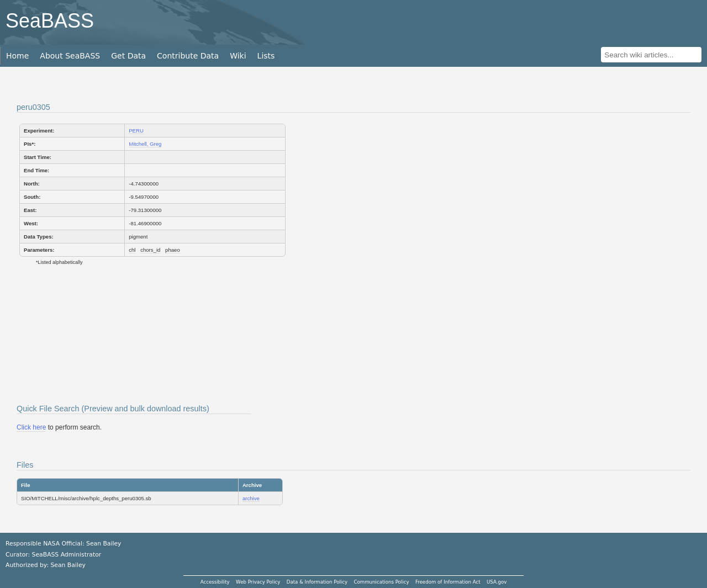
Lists (266, 56)
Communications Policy (381, 582)
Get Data (128, 56)
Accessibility (215, 582)
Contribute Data (188, 56)
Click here (31, 427)
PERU (136, 131)
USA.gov (497, 582)
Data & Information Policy (317, 582)
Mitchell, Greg (145, 144)
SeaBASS (50, 21)
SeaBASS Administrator (67, 555)
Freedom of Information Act (448, 582)
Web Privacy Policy (258, 582)
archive (251, 498)
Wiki (238, 56)
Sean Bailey (68, 565)
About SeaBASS (70, 56)
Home (17, 56)
